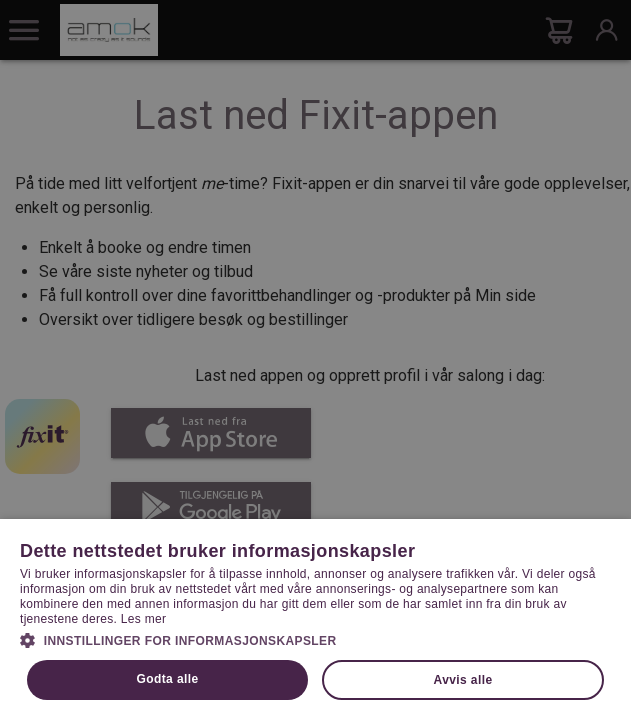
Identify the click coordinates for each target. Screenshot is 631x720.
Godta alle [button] (168, 679)
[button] (315, 639)
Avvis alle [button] (463, 680)
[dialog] (315, 360)
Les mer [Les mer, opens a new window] (143, 619)
